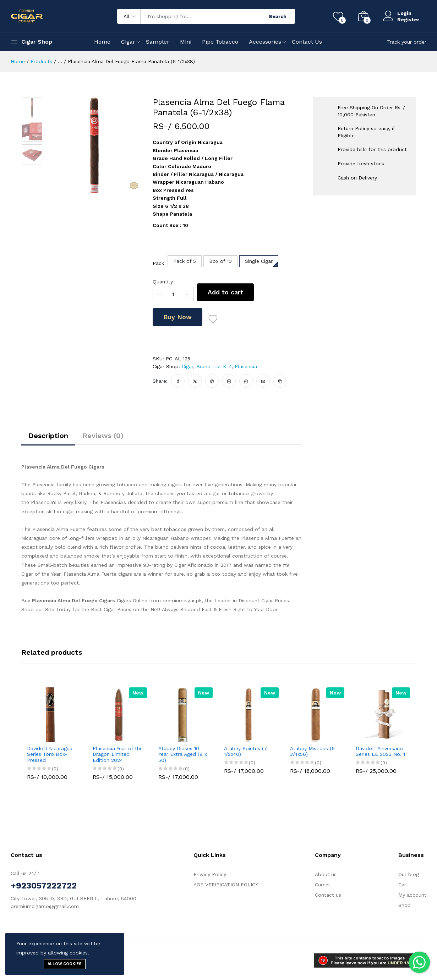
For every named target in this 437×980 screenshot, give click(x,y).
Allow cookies (65, 964)
